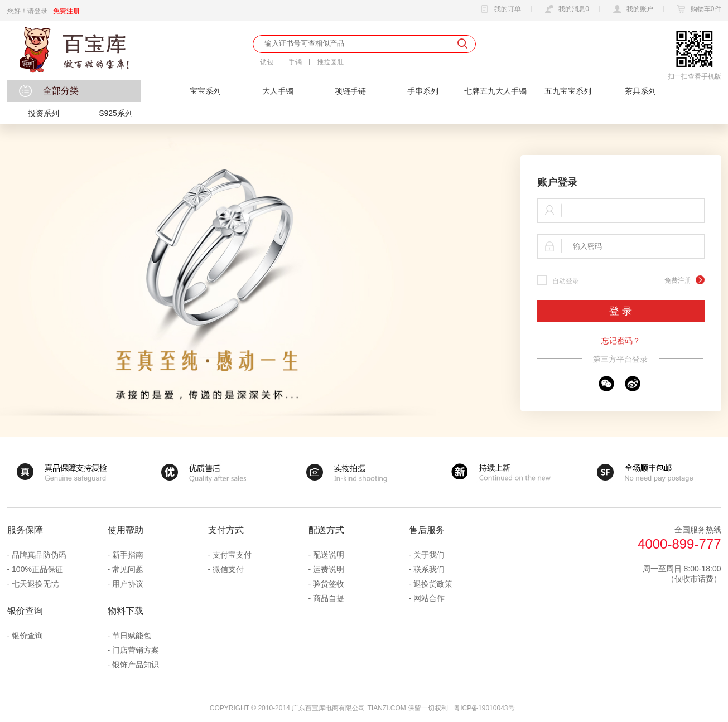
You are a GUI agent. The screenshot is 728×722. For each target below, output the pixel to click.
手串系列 (423, 91)
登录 (41, 11)
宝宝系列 (205, 91)
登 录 (621, 311)
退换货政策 (433, 584)
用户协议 (128, 584)
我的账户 (631, 9)
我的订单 (499, 9)
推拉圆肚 (330, 62)
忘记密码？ (621, 341)
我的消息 (565, 9)
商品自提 (329, 598)
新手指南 (128, 555)
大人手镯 (278, 91)
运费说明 (329, 569)
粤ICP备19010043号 (484, 708)
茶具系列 (640, 91)
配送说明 (329, 555)
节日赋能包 (132, 636)
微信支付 (228, 569)
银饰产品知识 (136, 665)
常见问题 (128, 569)
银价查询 (27, 636)
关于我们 (429, 555)
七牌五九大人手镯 (495, 91)
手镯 (295, 62)
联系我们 (429, 569)
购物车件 (698, 9)
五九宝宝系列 (568, 91)
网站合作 (429, 598)
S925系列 (116, 113)
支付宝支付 (232, 555)
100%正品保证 (37, 569)
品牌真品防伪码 (39, 555)
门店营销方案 (136, 650)
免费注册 (66, 11)
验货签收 (329, 584)
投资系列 (44, 113)
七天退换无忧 (35, 584)
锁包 (267, 62)
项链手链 (350, 91)
